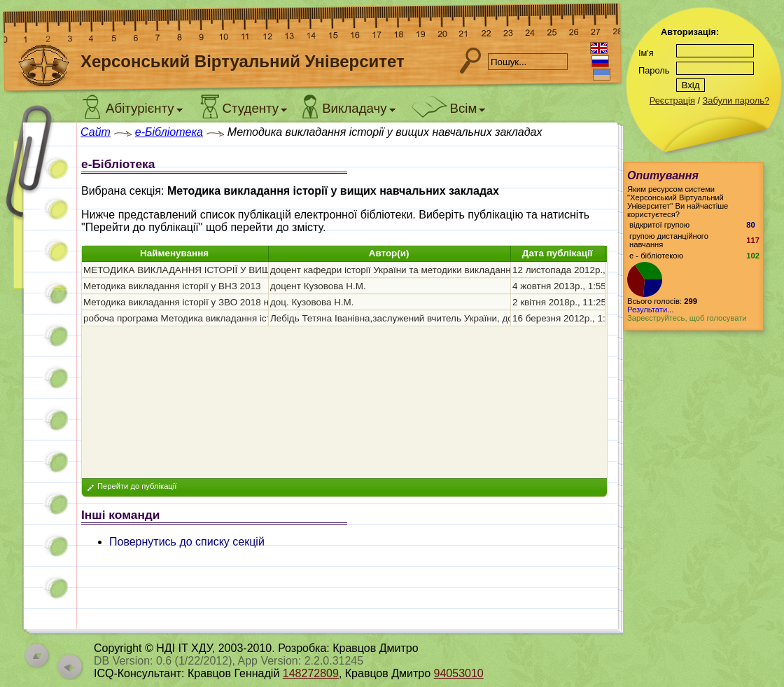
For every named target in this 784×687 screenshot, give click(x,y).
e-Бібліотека (169, 132)
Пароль (654, 70)
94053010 (459, 673)
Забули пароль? (736, 100)
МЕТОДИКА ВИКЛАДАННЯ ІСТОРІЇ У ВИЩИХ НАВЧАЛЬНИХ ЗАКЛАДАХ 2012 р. (260, 270)
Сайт (96, 132)
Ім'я (646, 53)
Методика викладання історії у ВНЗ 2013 (172, 286)
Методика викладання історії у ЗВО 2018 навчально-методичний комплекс (247, 302)
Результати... (650, 310)
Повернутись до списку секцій (187, 542)
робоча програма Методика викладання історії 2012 (196, 318)
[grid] (344, 294)
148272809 (311, 673)
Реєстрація (672, 100)
